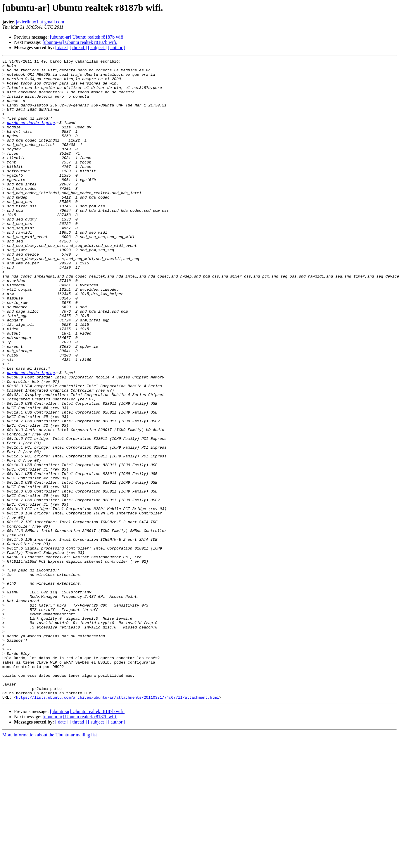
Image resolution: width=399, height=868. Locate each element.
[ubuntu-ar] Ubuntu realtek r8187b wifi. (87, 37)
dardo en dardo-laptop (31, 136)
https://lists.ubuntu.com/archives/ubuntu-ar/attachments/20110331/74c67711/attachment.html (118, 825)
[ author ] (117, 48)
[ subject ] (97, 48)
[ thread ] (78, 48)
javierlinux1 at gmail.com (40, 22)
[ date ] (62, 48)
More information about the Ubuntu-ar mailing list (50, 863)
